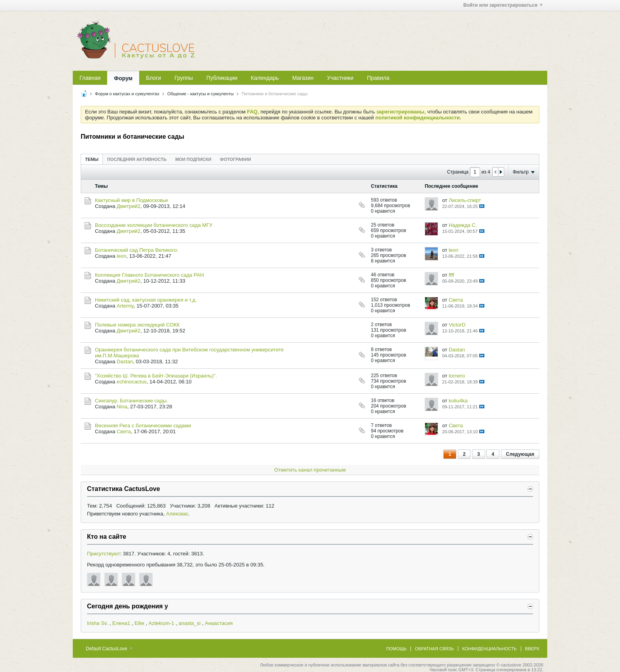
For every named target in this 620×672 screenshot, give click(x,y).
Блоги (153, 78)
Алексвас (177, 514)
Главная (90, 78)
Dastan (125, 361)
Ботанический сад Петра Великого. (137, 250)
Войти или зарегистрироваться (503, 5)
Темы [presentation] (92, 159)
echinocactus (132, 382)
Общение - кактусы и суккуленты (200, 94)
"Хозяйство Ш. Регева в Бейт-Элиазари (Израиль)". (156, 376)
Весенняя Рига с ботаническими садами (143, 426)
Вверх (532, 649)
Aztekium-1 (162, 623)
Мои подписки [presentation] (193, 159)
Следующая (520, 454)
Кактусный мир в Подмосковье (131, 200)
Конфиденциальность (490, 649)
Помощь (397, 649)
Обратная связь (434, 649)
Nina (122, 407)
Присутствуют (104, 554)
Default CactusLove (109, 649)
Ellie (139, 623)
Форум (123, 78)
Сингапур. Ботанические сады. (131, 401)
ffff (452, 275)
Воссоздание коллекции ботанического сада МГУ (154, 225)
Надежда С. (463, 225)
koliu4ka (458, 401)
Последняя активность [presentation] (137, 159)
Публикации (222, 78)
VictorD (457, 325)
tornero (457, 376)
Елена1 (121, 623)
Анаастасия (219, 623)
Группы (184, 78)
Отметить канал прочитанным (310, 470)
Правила (378, 78)
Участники (340, 78)
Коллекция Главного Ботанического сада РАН (149, 275)
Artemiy (125, 306)
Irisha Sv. (97, 623)
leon (122, 256)
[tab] (92, 159)
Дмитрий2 (129, 206)
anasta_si (189, 623)
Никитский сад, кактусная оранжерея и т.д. (146, 300)
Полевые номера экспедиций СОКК (137, 325)
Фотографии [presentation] (235, 159)
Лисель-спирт (465, 200)
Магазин (303, 78)
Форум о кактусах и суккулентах (127, 94)
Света (456, 300)
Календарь (265, 78)
